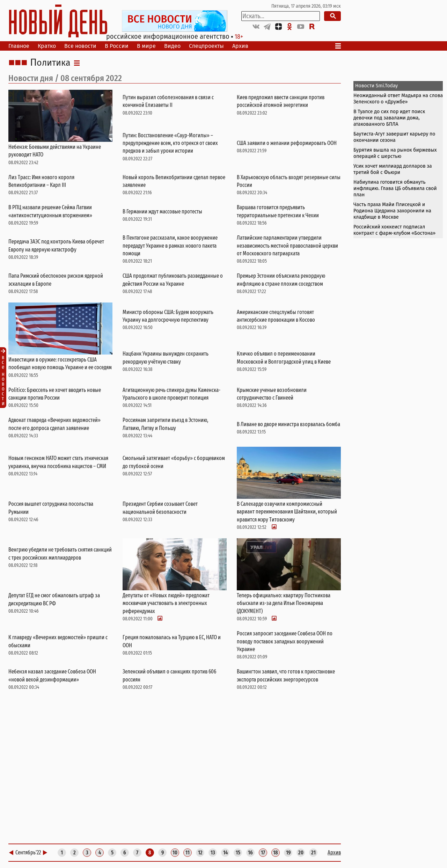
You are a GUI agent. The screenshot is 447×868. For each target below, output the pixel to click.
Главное (19, 46)
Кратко (47, 46)
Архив (240, 46)
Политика (50, 63)
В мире (146, 46)
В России (117, 46)
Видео (172, 46)
